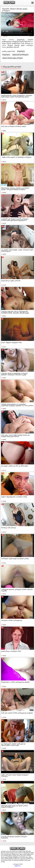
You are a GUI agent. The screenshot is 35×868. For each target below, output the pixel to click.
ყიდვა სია (17, 866)
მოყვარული (21, 51)
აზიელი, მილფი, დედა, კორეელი (13, 58)
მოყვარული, (6, 55)
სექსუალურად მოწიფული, (20, 55)
